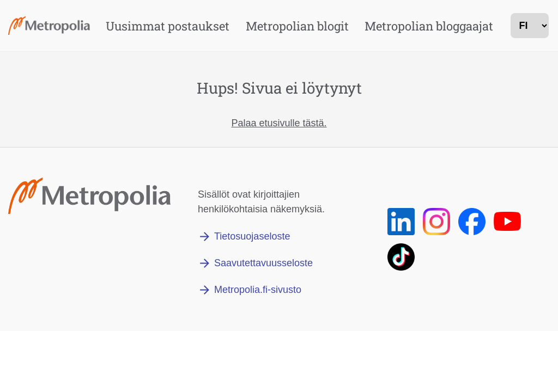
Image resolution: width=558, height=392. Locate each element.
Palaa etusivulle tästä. (279, 123)
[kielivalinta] (530, 26)
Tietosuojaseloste (252, 236)
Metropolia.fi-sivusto (258, 290)
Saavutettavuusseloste (263, 263)
